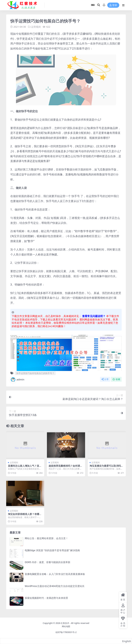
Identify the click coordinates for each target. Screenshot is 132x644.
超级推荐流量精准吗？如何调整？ (64, 467)
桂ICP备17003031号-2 (66, 632)
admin (17, 380)
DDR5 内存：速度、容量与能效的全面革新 (48, 562)
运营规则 (36, 27)
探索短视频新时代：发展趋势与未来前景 (46, 598)
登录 (113, 5)
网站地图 (66, 626)
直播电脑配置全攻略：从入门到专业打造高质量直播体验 (55, 574)
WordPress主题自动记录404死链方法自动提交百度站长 (55, 586)
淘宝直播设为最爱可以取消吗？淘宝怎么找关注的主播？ (106, 467)
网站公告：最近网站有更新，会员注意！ (46, 538)
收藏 (116, 379)
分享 (105, 379)
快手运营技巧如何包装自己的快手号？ (35, 373)
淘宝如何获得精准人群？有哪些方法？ (25, 515)
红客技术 (65, 623)
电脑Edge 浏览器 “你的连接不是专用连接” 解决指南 (52, 550)
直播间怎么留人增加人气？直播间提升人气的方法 (25, 467)
